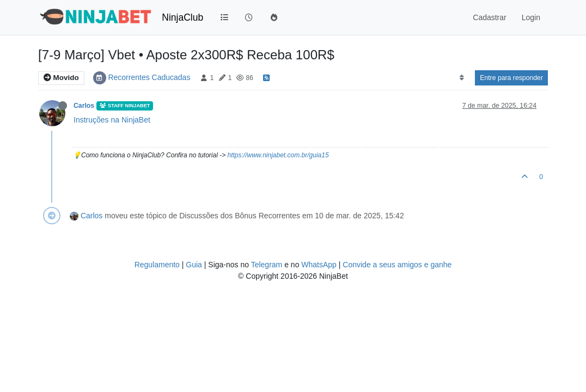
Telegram (267, 265)
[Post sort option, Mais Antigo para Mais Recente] (462, 78)
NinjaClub (182, 17)
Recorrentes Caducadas (149, 77)
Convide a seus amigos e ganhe (397, 265)
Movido (61, 78)
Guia (194, 265)
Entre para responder (511, 78)
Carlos (84, 106)
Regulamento (158, 265)
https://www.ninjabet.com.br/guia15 (278, 155)
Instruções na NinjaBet (112, 120)
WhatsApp (319, 265)
